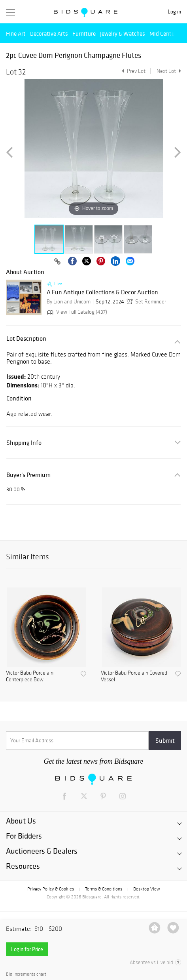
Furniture (84, 33)
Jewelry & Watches (123, 33)
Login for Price (27, 949)
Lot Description (26, 338)
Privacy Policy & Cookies (51, 889)
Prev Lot (133, 71)
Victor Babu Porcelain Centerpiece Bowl (30, 676)
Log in (174, 12)
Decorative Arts (49, 33)
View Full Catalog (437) (76, 312)
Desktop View (146, 889)
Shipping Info (24, 443)
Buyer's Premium (28, 475)
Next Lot (169, 71)
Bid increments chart (26, 974)
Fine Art (16, 33)
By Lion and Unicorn (69, 302)
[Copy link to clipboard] (58, 262)
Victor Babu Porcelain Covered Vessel (134, 676)
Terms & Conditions (104, 889)
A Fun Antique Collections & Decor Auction (102, 292)
